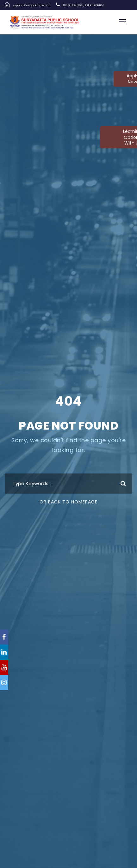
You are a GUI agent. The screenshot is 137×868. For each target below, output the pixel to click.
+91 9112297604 (94, 6)
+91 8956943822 (73, 6)
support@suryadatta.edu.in (32, 6)
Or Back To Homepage (68, 502)
